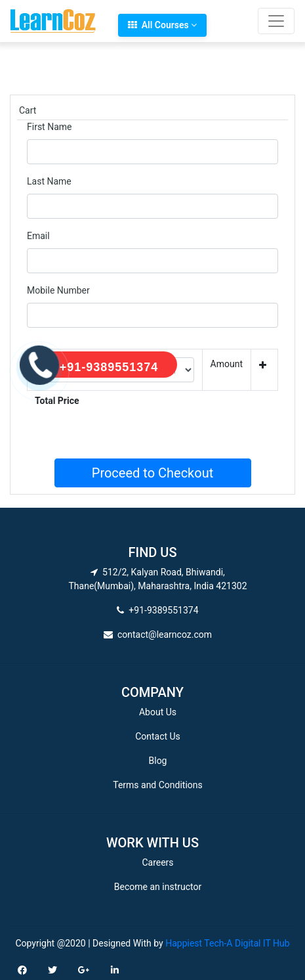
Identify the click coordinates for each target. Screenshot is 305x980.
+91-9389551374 (109, 367)
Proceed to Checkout (152, 473)
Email (38, 236)
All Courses (162, 25)
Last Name (49, 181)
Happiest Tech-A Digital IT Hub (227, 943)
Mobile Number (58, 290)
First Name (49, 127)
